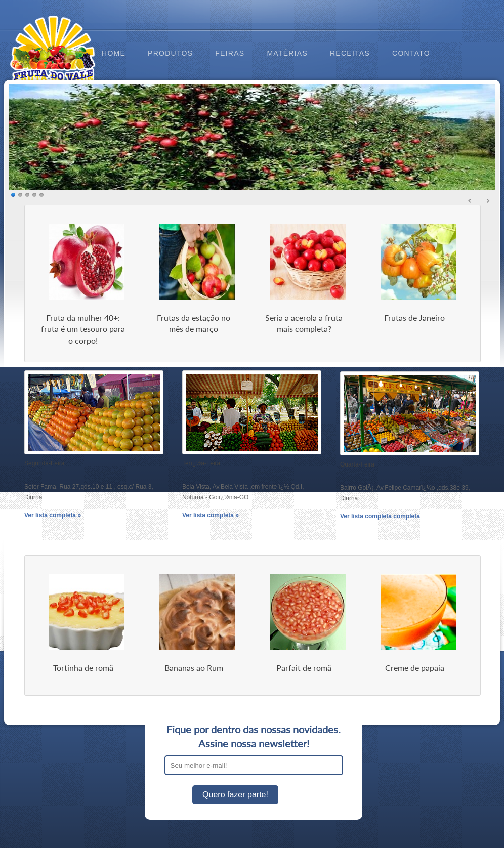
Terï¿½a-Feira (201, 463)
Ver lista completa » (53, 515)
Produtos (170, 53)
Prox (488, 201)
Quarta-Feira (357, 464)
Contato (411, 53)
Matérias (287, 53)
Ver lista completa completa (380, 516)
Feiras (230, 53)
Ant (470, 201)
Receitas (350, 53)
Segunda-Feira (44, 463)
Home (114, 53)
